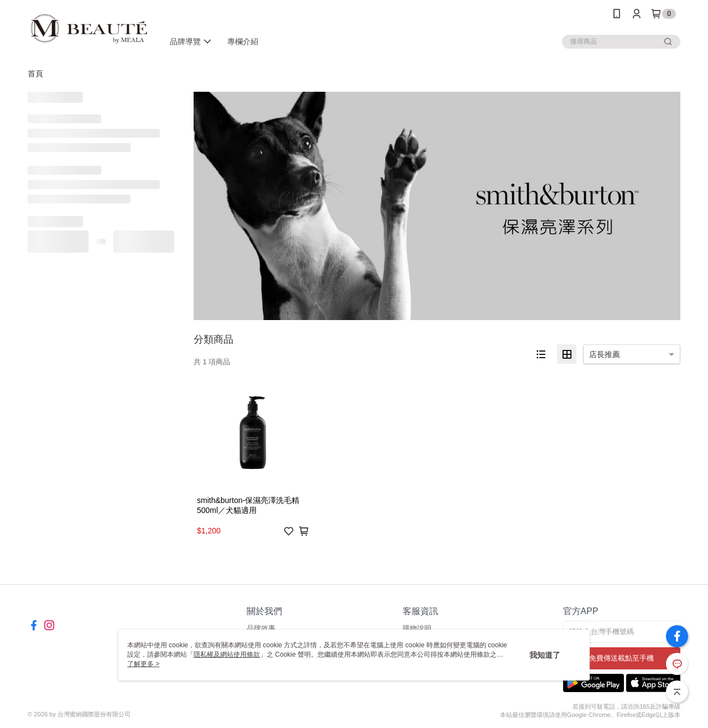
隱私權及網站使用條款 (227, 654)
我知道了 (545, 655)
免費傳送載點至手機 (621, 658)
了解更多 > (143, 664)
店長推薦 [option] (605, 354)
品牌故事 (261, 628)
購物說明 (417, 628)
